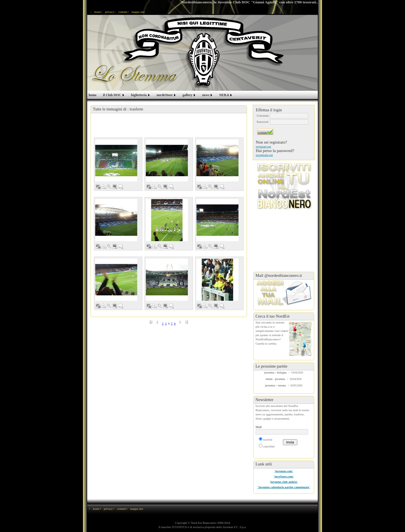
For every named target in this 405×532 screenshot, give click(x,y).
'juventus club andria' (284, 482)
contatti (123, 12)
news (206, 95)
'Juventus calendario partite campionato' (284, 487)
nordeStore (165, 95)
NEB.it (224, 95)
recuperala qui (265, 155)
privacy (110, 12)
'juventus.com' (284, 471)
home (98, 12)
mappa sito (138, 12)
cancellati (269, 446)
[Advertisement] (169, 126)
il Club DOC (112, 95)
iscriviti (268, 440)
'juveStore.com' (284, 476)
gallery (187, 95)
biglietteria (139, 95)
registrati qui (264, 147)
